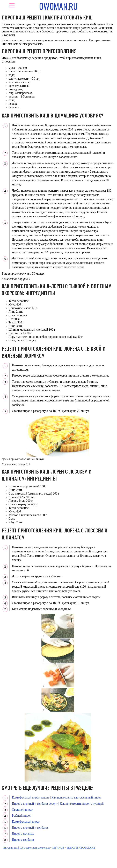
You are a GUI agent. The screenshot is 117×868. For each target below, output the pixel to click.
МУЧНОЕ (58, 848)
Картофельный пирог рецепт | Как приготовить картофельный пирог (57, 797)
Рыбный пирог (21, 816)
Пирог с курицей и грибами (30, 828)
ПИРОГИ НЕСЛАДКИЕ (81, 848)
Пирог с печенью (23, 834)
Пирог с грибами (23, 840)
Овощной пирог (22, 810)
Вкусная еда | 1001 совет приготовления (27, 848)
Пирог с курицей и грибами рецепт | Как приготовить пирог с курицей (58, 804)
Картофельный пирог (26, 822)
